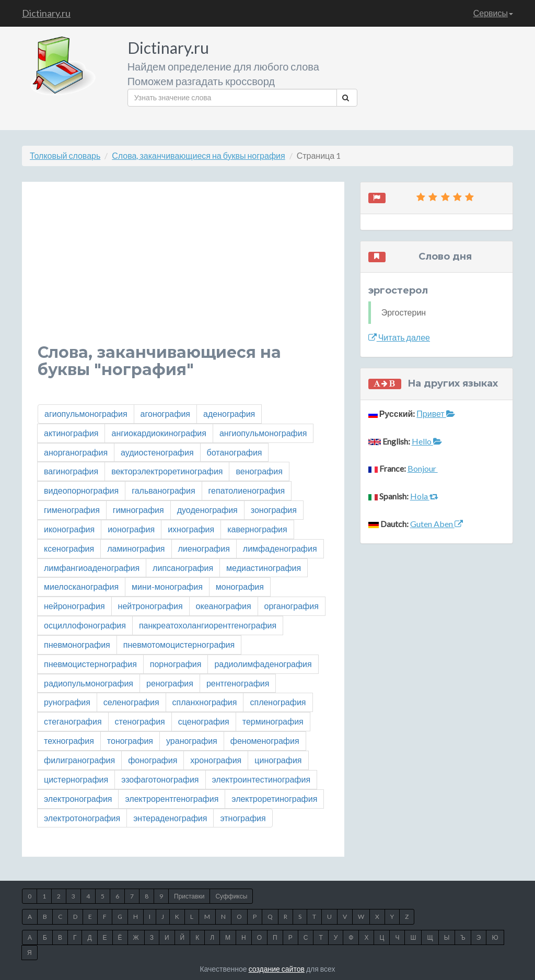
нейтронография (150, 606)
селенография (131, 702)
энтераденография (170, 818)
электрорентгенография (172, 798)
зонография (274, 510)
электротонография (82, 818)
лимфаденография (280, 548)
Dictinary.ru (46, 13)
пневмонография (77, 644)
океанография (224, 606)
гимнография (138, 510)
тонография (130, 740)
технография (69, 740)
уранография (192, 740)
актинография (71, 433)
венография (259, 471)
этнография (243, 818)
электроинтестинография (261, 779)
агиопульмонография (86, 413)
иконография (69, 529)
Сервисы (493, 13)
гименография (72, 510)
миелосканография (81, 586)
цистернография (76, 779)
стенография (140, 721)
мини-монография (167, 586)
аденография (229, 413)
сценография (204, 721)
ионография (131, 529)
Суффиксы (231, 896)
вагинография (71, 471)
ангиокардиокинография (159, 433)
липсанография (183, 568)
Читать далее (399, 337)
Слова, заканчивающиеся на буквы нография (198, 155)
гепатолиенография (247, 490)
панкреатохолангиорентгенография (208, 625)
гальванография (163, 490)
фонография (153, 760)
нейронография (74, 606)
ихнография (191, 529)
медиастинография (264, 568)
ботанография (235, 452)
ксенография (69, 548)
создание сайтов (277, 969)
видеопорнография (81, 490)
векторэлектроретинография (167, 471)
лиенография (204, 548)
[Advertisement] (183, 271)
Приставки (189, 896)
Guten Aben (437, 524)
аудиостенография (157, 452)
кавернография (257, 529)
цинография (278, 760)
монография (240, 586)
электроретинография (274, 798)
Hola (424, 496)
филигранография (79, 760)
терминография (273, 721)
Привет (435, 413)
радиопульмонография (89, 683)
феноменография (265, 740)
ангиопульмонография (263, 433)
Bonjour (423, 468)
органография (292, 606)
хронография (216, 760)
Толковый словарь (65, 155)
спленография (278, 702)
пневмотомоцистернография (179, 644)
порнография (176, 664)
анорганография (76, 452)
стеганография (73, 721)
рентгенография (238, 683)
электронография (78, 798)
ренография (170, 683)
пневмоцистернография (90, 664)
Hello (427, 441)
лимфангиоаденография (92, 568)
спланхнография (205, 702)
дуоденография (207, 510)
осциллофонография (85, 625)
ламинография (136, 548)
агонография (165, 413)
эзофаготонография (160, 779)
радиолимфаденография (263, 664)
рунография (67, 702)
